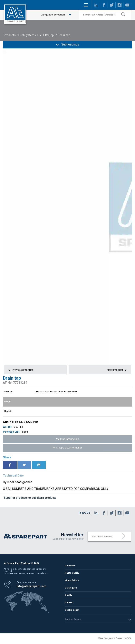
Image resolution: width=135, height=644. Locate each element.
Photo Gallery (72, 573)
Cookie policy (72, 610)
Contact (69, 602)
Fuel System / (27, 35)
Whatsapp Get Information (67, 448)
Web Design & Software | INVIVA (115, 639)
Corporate (70, 566)
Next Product (118, 370)
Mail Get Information (67, 439)
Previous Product (20, 370)
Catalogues (71, 588)
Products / (11, 35)
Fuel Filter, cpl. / (47, 35)
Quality (69, 595)
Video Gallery (72, 581)
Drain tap (64, 35)
